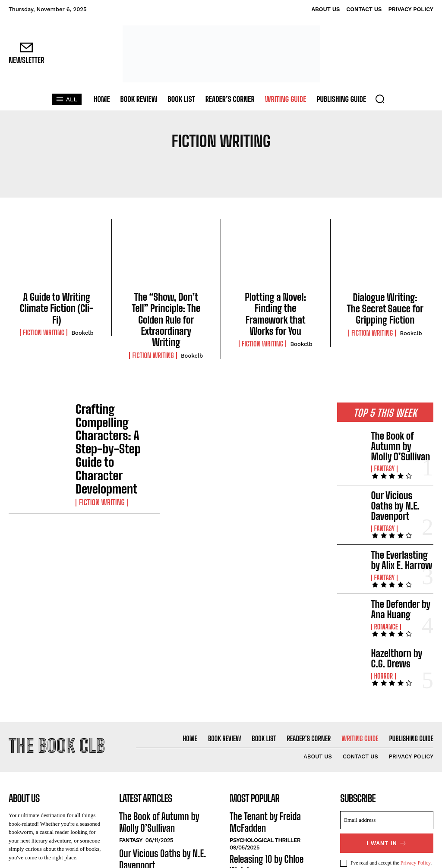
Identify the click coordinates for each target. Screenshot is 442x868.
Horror (383, 607)
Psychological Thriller (265, 756)
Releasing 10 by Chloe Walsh (270, 774)
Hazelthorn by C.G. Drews (397, 593)
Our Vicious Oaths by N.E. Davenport (401, 462)
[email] (387, 750)
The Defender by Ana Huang (400, 549)
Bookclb (83, 317)
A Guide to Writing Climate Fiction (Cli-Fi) (57, 301)
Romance (385, 564)
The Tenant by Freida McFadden (275, 745)
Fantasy (384, 433)
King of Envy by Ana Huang (267, 798)
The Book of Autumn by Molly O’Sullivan (400, 418)
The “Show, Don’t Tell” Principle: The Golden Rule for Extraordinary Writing (166, 310)
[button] (380, 99)
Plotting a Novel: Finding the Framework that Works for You (275, 305)
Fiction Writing (44, 317)
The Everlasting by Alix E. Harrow (397, 505)
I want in (387, 772)
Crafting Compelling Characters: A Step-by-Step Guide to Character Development (116, 402)
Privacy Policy (416, 791)
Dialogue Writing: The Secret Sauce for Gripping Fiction (385, 306)
